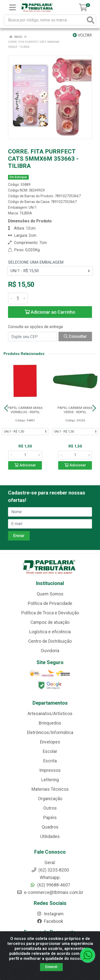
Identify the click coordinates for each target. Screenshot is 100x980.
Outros (50, 808)
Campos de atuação (50, 622)
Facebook (50, 921)
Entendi (51, 967)
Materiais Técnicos (50, 789)
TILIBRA (26, 213)
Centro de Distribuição (50, 641)
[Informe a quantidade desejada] (18, 298)
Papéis (50, 818)
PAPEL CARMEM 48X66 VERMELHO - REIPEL (25, 410)
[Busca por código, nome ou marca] (45, 20)
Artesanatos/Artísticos (50, 714)
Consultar (75, 336)
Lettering (50, 780)
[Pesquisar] (90, 20)
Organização (50, 799)
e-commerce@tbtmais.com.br (50, 892)
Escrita (50, 761)
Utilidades (50, 836)
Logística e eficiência (50, 632)
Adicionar (25, 465)
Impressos (50, 770)
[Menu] (12, 7)
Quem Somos (50, 594)
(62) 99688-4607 (50, 885)
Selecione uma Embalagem (36, 262)
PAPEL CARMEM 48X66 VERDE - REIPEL (75, 410)
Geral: (50, 863)
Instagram (50, 914)
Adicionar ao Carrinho (50, 312)
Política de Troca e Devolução (50, 613)
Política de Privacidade (50, 603)
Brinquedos (50, 723)
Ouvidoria (50, 651)
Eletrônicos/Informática (50, 733)
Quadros (50, 827)
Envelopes (50, 742)
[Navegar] (6, 408)
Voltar (82, 35)
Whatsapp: (50, 878)
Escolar (50, 751)
